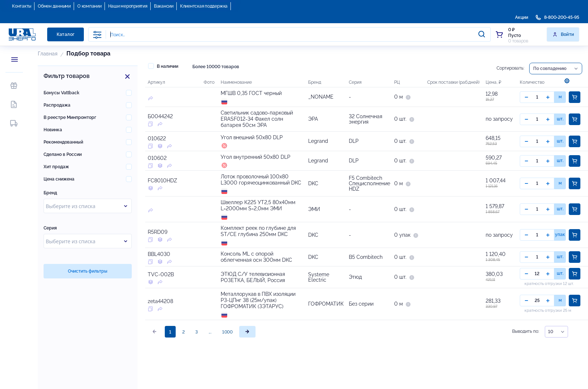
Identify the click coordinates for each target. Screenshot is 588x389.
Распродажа (57, 105)
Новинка (53, 130)
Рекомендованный (63, 142)
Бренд (50, 193)
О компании (89, 6)
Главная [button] (48, 54)
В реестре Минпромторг (70, 117)
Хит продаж (56, 167)
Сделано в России (63, 154)
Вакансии (164, 6)
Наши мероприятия (128, 6)
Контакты (22, 6)
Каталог (66, 34)
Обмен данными (54, 6)
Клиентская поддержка (204, 6)
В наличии (163, 66)
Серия (50, 228)
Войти (563, 34)
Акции (522, 17)
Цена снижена (59, 179)
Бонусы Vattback (62, 93)
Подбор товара (88, 53)
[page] (247, 377)
